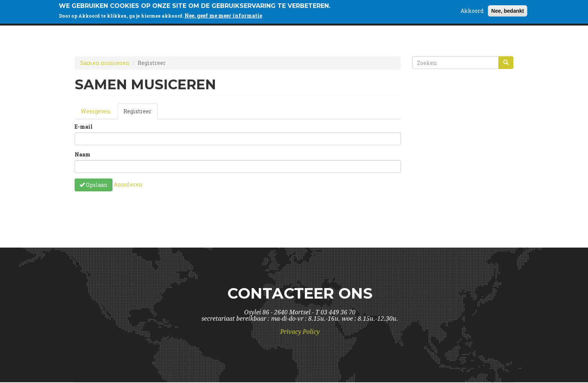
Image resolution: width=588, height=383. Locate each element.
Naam (82, 154)
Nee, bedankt (508, 9)
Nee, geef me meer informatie (223, 14)
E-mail (84, 127)
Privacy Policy (300, 332)
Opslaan (94, 185)
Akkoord (472, 9)
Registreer (140, 113)
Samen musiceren (105, 63)
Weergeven (96, 111)
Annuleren (128, 184)
